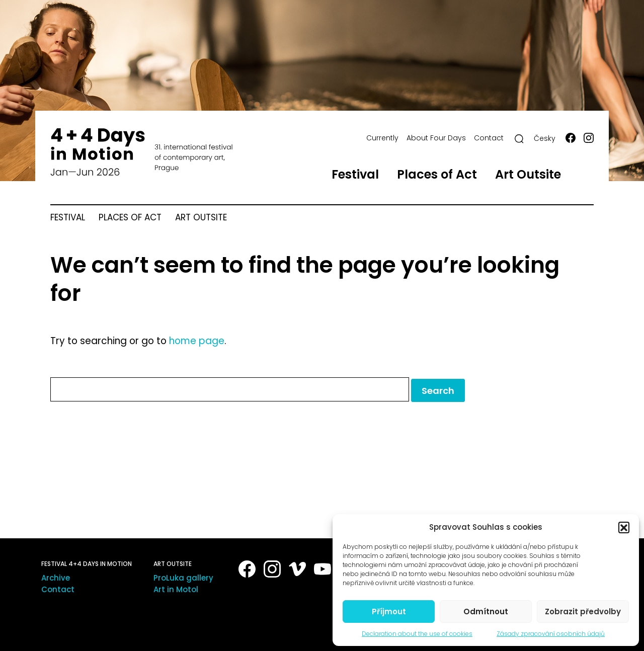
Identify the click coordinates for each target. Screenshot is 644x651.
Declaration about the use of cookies (417, 634)
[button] (624, 527)
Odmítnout (486, 612)
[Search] (519, 139)
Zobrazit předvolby (583, 612)
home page (197, 341)
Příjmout (389, 612)
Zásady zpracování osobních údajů (551, 634)
